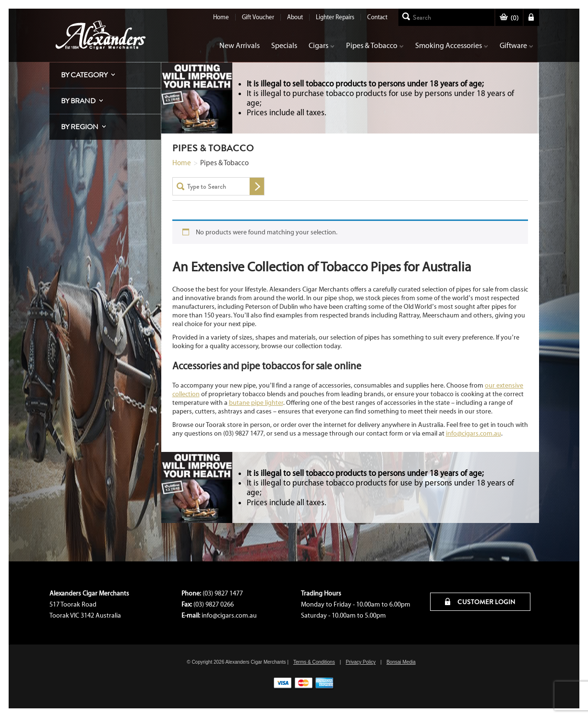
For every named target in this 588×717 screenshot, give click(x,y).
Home (221, 17)
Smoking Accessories (452, 45)
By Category (84, 75)
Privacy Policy (360, 662)
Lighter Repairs (335, 17)
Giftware (516, 45)
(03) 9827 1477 (223, 593)
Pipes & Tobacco (375, 45)
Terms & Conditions (314, 662)
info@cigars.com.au (474, 433)
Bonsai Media (401, 662)
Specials (284, 45)
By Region (80, 127)
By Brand (78, 101)
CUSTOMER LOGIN (480, 602)
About (295, 17)
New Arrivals (240, 45)
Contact (377, 17)
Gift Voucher (258, 17)
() (509, 18)
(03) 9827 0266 (214, 604)
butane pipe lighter (256, 403)
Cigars (322, 45)
